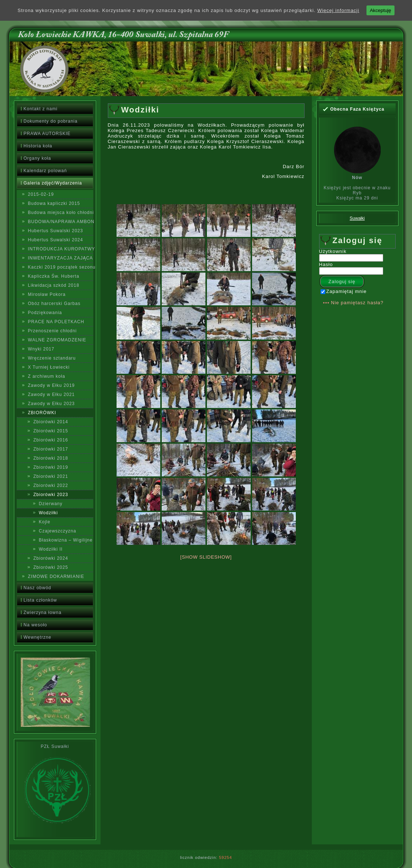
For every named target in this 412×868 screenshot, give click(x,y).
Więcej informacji (338, 10)
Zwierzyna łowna (43, 613)
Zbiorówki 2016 (51, 440)
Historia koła (38, 146)
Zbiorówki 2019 (51, 467)
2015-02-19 (41, 194)
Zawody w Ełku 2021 (52, 395)
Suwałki (357, 218)
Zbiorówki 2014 (51, 422)
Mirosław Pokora (47, 294)
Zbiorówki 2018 (51, 458)
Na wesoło (36, 625)
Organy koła (38, 158)
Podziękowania (45, 313)
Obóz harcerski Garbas (54, 304)
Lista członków (40, 600)
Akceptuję (380, 10)
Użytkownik (333, 251)
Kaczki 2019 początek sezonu (61, 267)
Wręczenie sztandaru (52, 358)
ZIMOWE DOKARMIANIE (56, 576)
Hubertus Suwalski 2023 (56, 231)
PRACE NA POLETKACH (56, 322)
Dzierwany (51, 504)
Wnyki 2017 (41, 349)
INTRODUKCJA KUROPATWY (61, 249)
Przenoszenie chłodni (52, 331)
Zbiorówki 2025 (51, 567)
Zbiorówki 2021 (51, 476)
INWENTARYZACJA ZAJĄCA (61, 258)
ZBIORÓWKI (42, 413)
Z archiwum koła (47, 376)
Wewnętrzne (38, 637)
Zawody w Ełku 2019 (52, 385)
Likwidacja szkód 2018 (54, 285)
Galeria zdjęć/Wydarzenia (53, 183)
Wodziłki (48, 513)
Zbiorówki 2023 (51, 495)
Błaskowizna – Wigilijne (66, 540)
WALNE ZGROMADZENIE (57, 340)
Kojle (45, 522)
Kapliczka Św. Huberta (54, 276)
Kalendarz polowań (45, 171)
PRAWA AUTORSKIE (47, 134)
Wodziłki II (51, 549)
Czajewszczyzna (58, 531)
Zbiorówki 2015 (51, 431)
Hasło (326, 264)
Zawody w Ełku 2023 (52, 404)
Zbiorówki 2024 (51, 558)
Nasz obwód (38, 588)
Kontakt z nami (41, 109)
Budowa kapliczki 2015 (54, 203)
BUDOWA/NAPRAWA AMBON (61, 222)
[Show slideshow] (206, 557)
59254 (225, 857)
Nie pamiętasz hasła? (357, 303)
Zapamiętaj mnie (344, 291)
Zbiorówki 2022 (51, 485)
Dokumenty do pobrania (51, 121)
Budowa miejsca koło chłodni (61, 213)
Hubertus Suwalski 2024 (56, 240)
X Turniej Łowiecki (49, 367)
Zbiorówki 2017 (51, 449)
